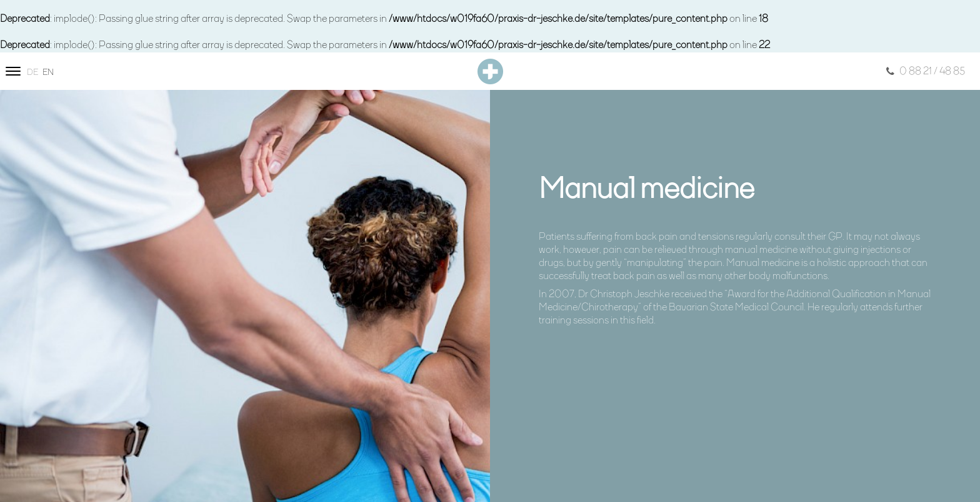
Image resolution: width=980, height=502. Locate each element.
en (48, 72)
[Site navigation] (13, 71)
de (32, 72)
